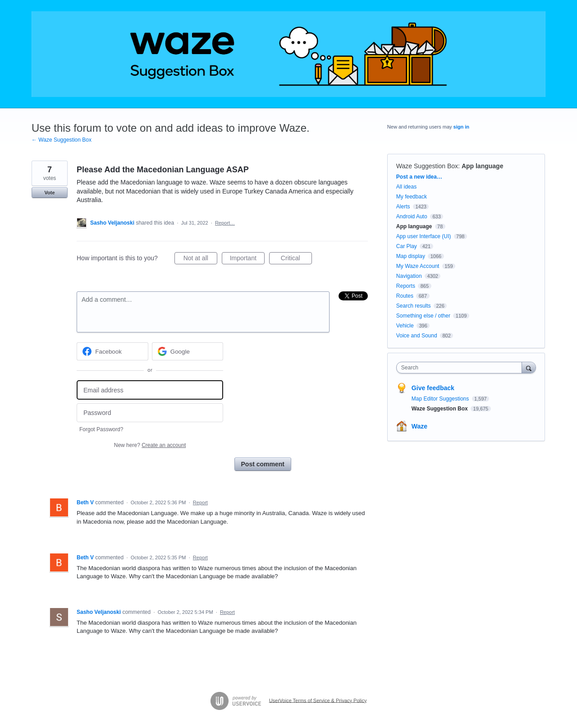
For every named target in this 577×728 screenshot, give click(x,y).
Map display (411, 256)
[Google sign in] (188, 351)
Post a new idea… (419, 177)
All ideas (406, 187)
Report (200, 502)
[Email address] (150, 390)
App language (483, 166)
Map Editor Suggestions (441, 399)
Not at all (200, 259)
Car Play (407, 246)
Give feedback (433, 388)
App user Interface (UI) (424, 236)
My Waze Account (418, 266)
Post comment (263, 464)
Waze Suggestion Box (427, 166)
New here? (150, 445)
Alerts (403, 207)
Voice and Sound (417, 336)
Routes (405, 296)
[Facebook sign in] (112, 351)
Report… (225, 223)
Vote (49, 193)
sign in (461, 127)
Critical (296, 259)
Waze (419, 426)
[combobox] (461, 368)
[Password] (150, 413)
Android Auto (412, 217)
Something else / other (423, 316)
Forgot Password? (101, 429)
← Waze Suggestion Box (62, 140)
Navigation (409, 276)
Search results (414, 306)
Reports (406, 286)
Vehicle (405, 326)
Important (247, 259)
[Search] (529, 367)
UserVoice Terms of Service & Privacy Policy (318, 700)
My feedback (412, 197)
